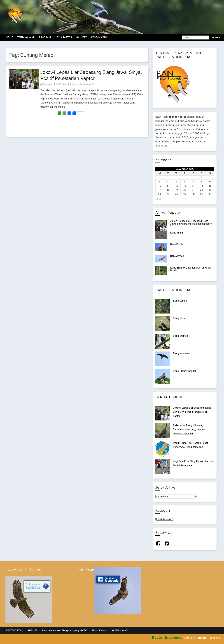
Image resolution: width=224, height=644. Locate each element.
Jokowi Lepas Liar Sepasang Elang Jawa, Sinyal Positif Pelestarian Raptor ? (191, 224)
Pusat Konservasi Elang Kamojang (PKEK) (65, 631)
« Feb (158, 199)
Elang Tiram (176, 233)
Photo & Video (99, 631)
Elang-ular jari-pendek (185, 371)
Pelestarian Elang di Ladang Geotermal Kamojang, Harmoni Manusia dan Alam (189, 429)
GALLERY (82, 37)
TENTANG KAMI (26, 37)
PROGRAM (45, 37)
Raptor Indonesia (167, 638)
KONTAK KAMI (99, 37)
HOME (9, 37)
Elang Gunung (180, 301)
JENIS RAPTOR (64, 37)
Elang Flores (180, 318)
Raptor (72, 84)
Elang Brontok (180, 336)
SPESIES (33, 631)
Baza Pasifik (177, 244)
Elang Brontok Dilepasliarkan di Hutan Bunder (190, 269)
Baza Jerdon (177, 256)
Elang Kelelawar (182, 353)
